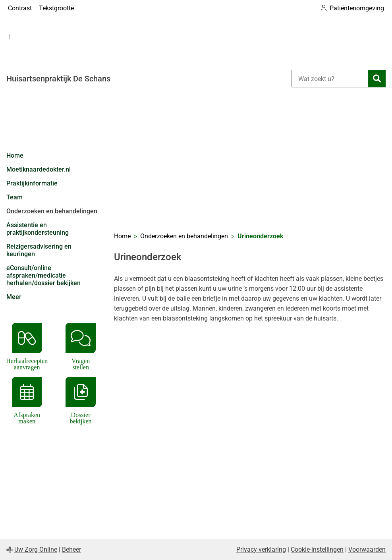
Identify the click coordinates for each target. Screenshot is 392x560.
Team (14, 197)
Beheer (71, 549)
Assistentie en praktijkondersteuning (38, 229)
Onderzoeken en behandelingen (52, 211)
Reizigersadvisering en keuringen (39, 250)
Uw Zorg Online (36, 549)
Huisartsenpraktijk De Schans (58, 79)
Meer (14, 297)
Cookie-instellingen (317, 549)
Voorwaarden (367, 549)
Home (15, 155)
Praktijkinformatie (32, 183)
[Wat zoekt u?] (330, 79)
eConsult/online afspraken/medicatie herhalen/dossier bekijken (43, 275)
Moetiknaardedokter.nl (39, 169)
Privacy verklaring (261, 549)
